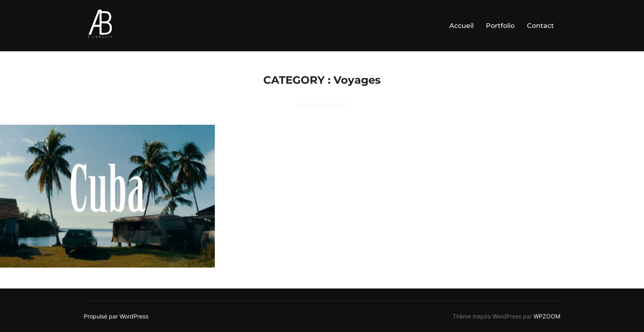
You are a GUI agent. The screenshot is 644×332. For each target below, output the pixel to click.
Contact (540, 26)
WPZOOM (547, 316)
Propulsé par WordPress (116, 316)
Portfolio (500, 26)
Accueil (461, 26)
